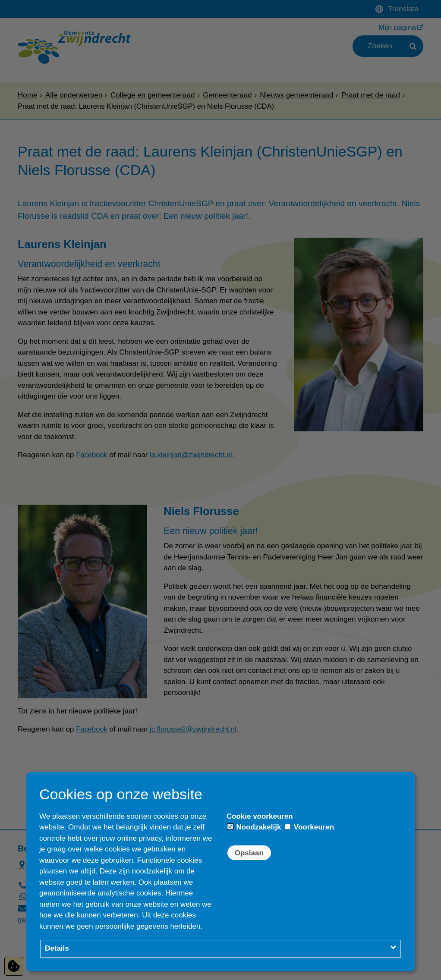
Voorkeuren (309, 827)
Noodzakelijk (254, 827)
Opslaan (249, 853)
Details (57, 948)
